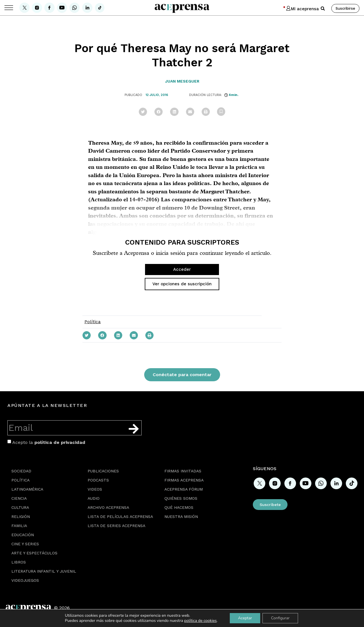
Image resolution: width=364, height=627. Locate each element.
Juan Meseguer (182, 81)
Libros (19, 562)
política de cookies (200, 621)
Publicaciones (103, 471)
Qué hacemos (179, 507)
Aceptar (245, 618)
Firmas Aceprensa (184, 480)
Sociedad (21, 471)
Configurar (280, 618)
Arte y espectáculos (34, 553)
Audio (94, 498)
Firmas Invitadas (183, 471)
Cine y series (25, 544)
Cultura (20, 507)
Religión (21, 517)
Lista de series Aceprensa (116, 526)
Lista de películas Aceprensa (120, 517)
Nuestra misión (181, 517)
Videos (95, 489)
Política (93, 322)
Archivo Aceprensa (108, 507)
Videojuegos (25, 580)
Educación (23, 535)
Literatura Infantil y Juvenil (44, 571)
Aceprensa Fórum (184, 489)
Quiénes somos (181, 498)
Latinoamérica (27, 489)
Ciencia (19, 498)
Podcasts (98, 480)
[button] (323, 9)
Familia (19, 526)
